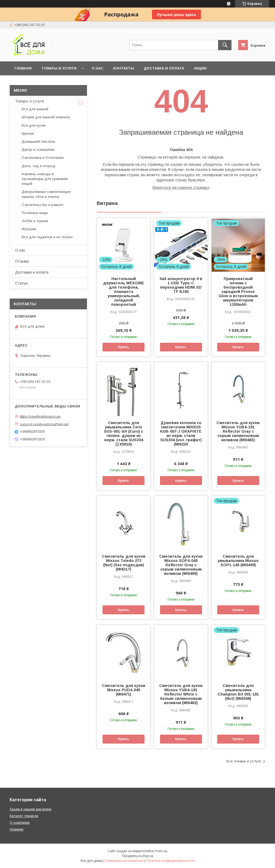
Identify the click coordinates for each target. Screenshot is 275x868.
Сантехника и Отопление (43, 158)
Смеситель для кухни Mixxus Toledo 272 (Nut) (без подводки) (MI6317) (124, 563)
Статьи (21, 283)
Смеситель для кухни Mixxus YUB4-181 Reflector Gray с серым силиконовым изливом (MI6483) (238, 431)
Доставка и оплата (164, 68)
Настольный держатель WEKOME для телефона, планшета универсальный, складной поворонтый (124, 292)
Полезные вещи (35, 213)
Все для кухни (34, 125)
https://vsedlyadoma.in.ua (40, 416)
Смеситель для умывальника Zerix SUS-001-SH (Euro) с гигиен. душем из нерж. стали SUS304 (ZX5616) (124, 433)
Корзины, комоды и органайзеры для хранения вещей (45, 179)
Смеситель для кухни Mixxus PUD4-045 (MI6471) (124, 690)
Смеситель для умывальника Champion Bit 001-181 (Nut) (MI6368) (238, 692)
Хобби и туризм (35, 221)
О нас (97, 68)
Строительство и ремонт (43, 205)
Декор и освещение (38, 150)
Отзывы (22, 261)
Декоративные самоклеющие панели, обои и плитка (46, 194)
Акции (200, 68)
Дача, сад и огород (39, 166)
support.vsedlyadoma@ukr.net (44, 424)
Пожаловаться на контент (124, 861)
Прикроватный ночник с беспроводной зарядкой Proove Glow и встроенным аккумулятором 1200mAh (238, 292)
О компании (20, 823)
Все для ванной (35, 109)
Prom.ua (161, 851)
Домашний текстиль (39, 141)
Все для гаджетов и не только (47, 237)
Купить (124, 347)
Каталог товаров (24, 816)
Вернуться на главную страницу (181, 187)
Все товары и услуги (244, 761)
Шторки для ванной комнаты (46, 117)
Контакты (124, 68)
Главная (23, 68)
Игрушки (29, 229)
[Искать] (225, 45)
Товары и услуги (59, 68)
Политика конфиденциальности (170, 861)
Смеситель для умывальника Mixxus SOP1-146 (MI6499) (238, 561)
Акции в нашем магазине (30, 809)
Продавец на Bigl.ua (137, 856)
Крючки (28, 133)
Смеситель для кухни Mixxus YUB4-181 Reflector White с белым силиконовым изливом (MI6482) (181, 694)
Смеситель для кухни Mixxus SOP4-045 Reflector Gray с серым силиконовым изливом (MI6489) (181, 565)
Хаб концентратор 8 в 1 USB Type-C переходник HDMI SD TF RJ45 (181, 285)
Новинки (17, 829)
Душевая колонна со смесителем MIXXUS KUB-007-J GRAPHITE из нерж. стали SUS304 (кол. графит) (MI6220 (181, 433)
